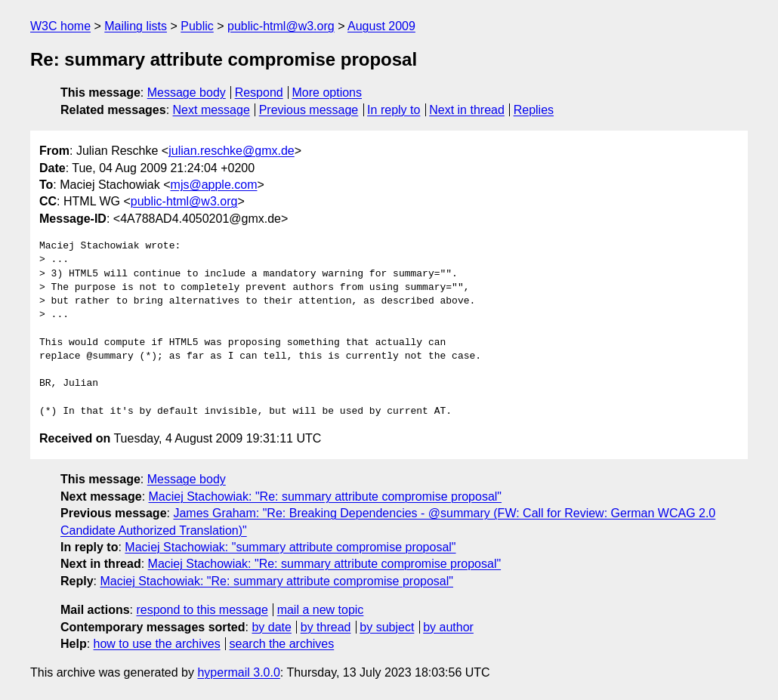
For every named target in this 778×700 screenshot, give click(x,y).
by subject (387, 627)
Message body (187, 93)
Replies (534, 110)
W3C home (60, 26)
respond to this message (202, 610)
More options (327, 93)
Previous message (309, 110)
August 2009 (381, 26)
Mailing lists (136, 26)
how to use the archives (157, 644)
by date (271, 627)
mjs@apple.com (214, 185)
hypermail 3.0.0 (238, 672)
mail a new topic (321, 610)
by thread (326, 627)
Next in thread (467, 110)
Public (197, 26)
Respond (259, 93)
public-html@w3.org (281, 26)
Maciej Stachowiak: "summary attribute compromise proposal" (290, 547)
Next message (211, 110)
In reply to (394, 110)
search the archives (282, 644)
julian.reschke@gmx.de (232, 151)
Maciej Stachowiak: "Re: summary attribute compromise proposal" (326, 496)
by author (448, 627)
